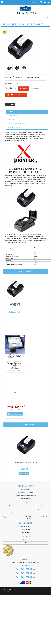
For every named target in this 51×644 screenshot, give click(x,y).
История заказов (25, 526)
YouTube (25, 543)
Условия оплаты (26, 489)
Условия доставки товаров (26, 492)
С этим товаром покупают (17, 123)
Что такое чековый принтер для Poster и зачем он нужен (25, 509)
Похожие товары (14, 127)
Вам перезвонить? (36, 88)
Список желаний (26, 529)
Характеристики (14, 115)
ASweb (7, 592)
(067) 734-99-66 (28, 569)
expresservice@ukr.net (27, 565)
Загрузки (11, 119)
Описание (11, 111)
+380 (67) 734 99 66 (26, 13)
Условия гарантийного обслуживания (26, 495)
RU (33, 2)
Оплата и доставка (26, 486)
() (12, 104)
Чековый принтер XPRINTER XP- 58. (15, 304)
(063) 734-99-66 (28, 577)
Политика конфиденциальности (43, 590)
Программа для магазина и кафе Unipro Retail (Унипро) (15, 364)
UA (37, 2)
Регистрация (26, 532)
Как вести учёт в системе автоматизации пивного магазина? (26, 506)
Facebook (26, 540)
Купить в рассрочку (16, 95)
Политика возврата (25, 498)
